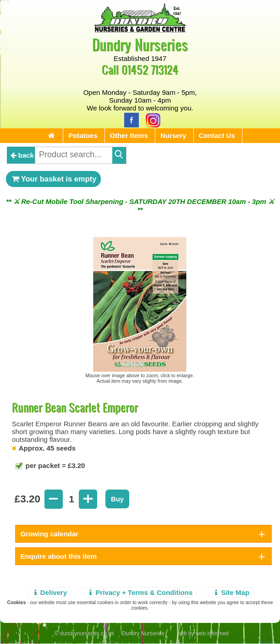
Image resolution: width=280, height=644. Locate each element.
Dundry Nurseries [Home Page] (140, 44)
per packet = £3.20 (55, 465)
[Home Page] (140, 30)
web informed (212, 633)
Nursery (173, 135)
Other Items (129, 135)
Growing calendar (49, 534)
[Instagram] (151, 119)
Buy (117, 499)
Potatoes (83, 135)
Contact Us (217, 135)
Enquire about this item (58, 556)
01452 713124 (150, 69)
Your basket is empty (54, 179)
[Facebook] (129, 119)
